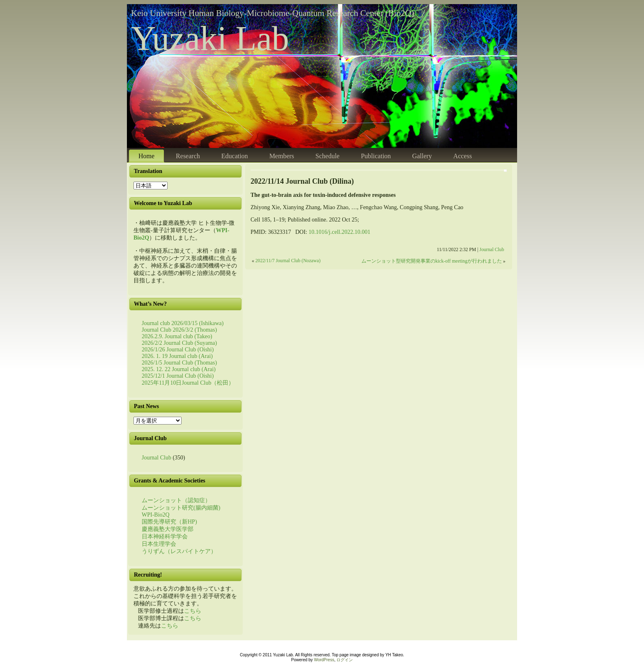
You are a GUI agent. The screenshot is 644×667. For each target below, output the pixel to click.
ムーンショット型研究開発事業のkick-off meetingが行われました (432, 261)
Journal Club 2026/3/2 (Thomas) (179, 330)
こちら (193, 611)
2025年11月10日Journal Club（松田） (188, 383)
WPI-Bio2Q (156, 515)
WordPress (324, 660)
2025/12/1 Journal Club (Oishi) (178, 376)
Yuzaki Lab (210, 38)
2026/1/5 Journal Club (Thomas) (179, 363)
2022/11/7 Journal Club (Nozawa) (288, 261)
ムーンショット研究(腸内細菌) (181, 508)
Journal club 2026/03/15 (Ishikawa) (183, 323)
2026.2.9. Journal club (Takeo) (177, 336)
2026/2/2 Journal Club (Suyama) (179, 343)
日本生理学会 (159, 544)
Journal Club (156, 458)
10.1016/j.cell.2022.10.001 (339, 232)
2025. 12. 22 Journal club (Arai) (179, 369)
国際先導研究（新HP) (169, 522)
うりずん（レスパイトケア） (179, 551)
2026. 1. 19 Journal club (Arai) (177, 356)
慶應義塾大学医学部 (168, 529)
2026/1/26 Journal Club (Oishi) (178, 350)
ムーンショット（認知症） (176, 500)
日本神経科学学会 (165, 537)
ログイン (345, 660)
